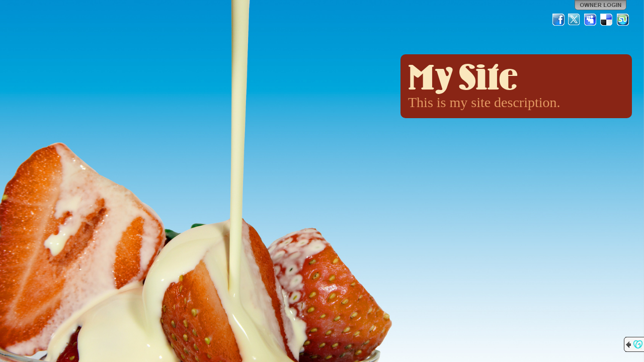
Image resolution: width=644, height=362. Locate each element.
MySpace (591, 20)
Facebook (558, 20)
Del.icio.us (607, 20)
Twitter (575, 20)
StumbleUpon (623, 20)
